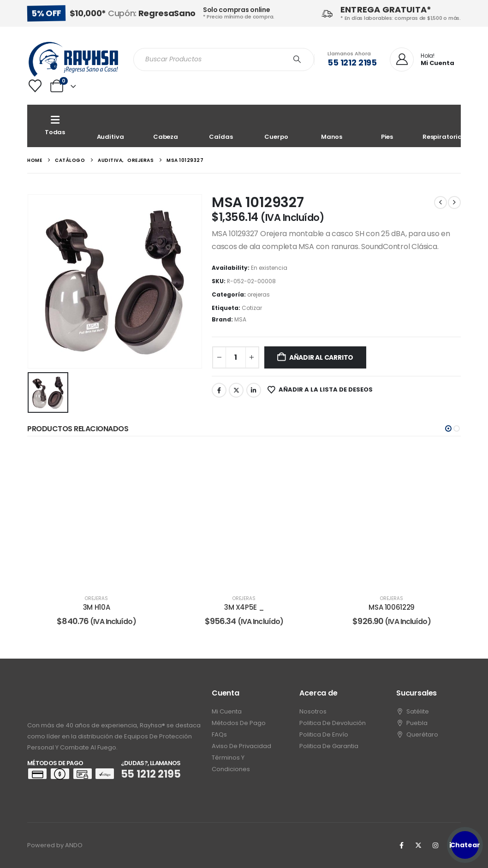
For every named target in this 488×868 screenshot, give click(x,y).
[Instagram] (435, 845)
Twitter (236, 390)
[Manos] (332, 126)
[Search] (297, 59)
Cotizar (252, 308)
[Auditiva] (110, 126)
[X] (418, 845)
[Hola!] (422, 60)
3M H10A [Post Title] (96, 607)
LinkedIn (254, 390)
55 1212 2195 (352, 62)
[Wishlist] (35, 86)
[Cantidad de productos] (236, 357)
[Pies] (387, 126)
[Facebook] (401, 845)
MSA (240, 319)
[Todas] (55, 126)
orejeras (259, 294)
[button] (448, 428)
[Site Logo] (73, 59)
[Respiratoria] (442, 126)
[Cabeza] (166, 126)
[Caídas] (221, 126)
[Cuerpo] (276, 126)
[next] (454, 202)
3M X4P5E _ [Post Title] (244, 607)
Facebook (219, 390)
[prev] (440, 202)
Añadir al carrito (321, 357)
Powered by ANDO (55, 845)
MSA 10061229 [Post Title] (392, 607)
